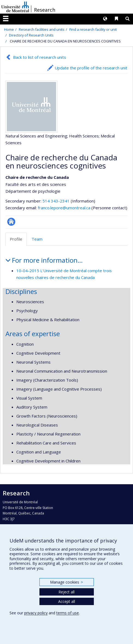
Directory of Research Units (31, 35)
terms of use (68, 613)
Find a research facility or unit (93, 29)
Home (9, 29)
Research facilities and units (42, 29)
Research (45, 10)
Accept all (67, 601)
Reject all (66, 592)
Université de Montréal (15, 7)
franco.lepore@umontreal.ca (64, 208)
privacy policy (36, 613)
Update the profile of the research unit (91, 68)
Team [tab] (37, 239)
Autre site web (11, 222)
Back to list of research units (40, 57)
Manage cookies (66, 582)
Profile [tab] (16, 239)
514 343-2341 (57, 201)
